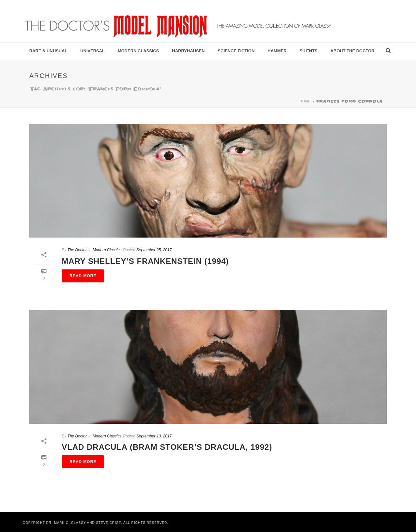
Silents (309, 51)
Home (305, 101)
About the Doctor (353, 51)
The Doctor (77, 250)
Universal (92, 51)
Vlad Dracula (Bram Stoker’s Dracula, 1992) (167, 447)
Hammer (277, 51)
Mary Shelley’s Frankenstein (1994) (145, 261)
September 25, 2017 (154, 250)
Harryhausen (188, 51)
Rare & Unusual (48, 51)
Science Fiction (236, 51)
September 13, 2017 (154, 436)
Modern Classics (138, 51)
